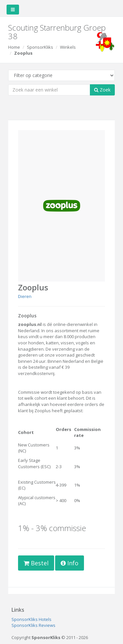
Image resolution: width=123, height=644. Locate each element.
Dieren (25, 296)
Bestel (36, 563)
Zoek (102, 90)
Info (70, 563)
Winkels (68, 47)
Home (14, 47)
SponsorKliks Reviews (33, 625)
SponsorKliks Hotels (31, 619)
